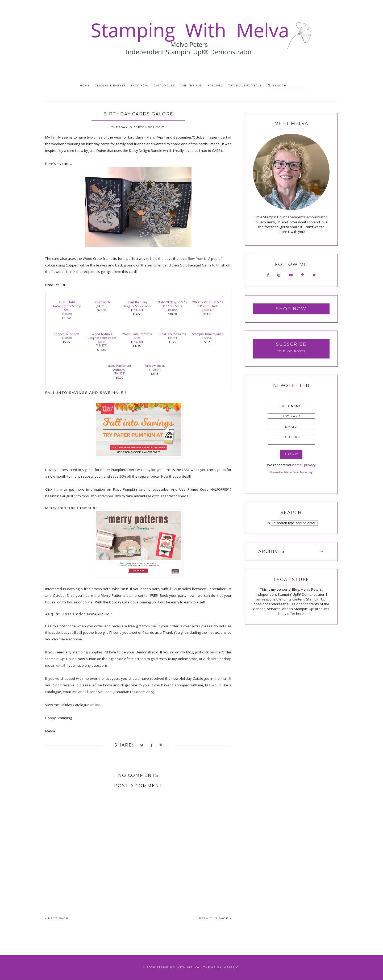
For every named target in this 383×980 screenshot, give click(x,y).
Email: (291, 427)
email (61, 665)
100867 (172, 310)
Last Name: (291, 416)
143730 (137, 342)
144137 (137, 310)
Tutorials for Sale (245, 86)
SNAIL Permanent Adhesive (119, 368)
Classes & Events (110, 86)
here (58, 489)
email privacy (305, 465)
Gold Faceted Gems (172, 334)
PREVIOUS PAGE (215, 918)
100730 (208, 310)
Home (85, 86)
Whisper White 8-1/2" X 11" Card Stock (208, 304)
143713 (102, 306)
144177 (102, 345)
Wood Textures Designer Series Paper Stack (102, 338)
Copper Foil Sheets (66, 334)
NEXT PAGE (57, 918)
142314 (155, 370)
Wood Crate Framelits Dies (137, 336)
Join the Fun (191, 86)
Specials (215, 86)
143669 (66, 314)
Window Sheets (155, 366)
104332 (119, 373)
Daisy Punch (102, 302)
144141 (172, 338)
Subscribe (291, 344)
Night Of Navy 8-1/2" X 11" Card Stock (172, 304)
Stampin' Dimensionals (208, 334)
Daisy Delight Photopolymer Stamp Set (66, 306)
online (95, 705)
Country (291, 437)
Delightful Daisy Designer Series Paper (137, 304)
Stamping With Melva (178, 967)
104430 (208, 338)
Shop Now (140, 86)
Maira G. (232, 967)
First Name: (291, 406)
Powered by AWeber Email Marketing (291, 472)
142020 (66, 338)
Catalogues (164, 86)
